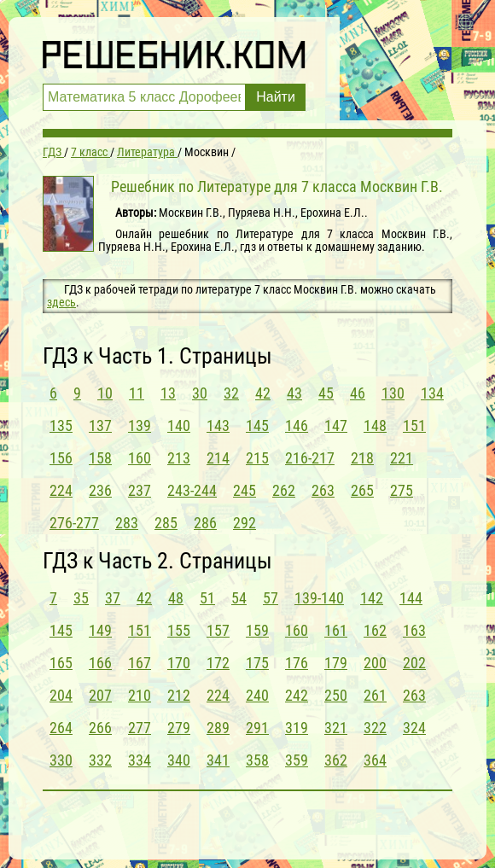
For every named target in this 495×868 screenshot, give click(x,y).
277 (140, 728)
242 (297, 695)
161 (336, 630)
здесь (61, 302)
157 (218, 630)
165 (61, 663)
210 (140, 695)
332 (100, 760)
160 (140, 458)
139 (140, 425)
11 (137, 393)
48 (176, 598)
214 (218, 458)
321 (336, 728)
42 (263, 393)
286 (205, 523)
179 (336, 663)
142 (372, 598)
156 (61, 458)
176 (297, 663)
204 (61, 695)
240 (257, 695)
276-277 (74, 523)
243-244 (192, 490)
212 (179, 695)
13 (168, 393)
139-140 (319, 598)
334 (140, 760)
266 (100, 728)
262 (284, 490)
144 (411, 598)
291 (257, 728)
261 (375, 695)
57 (271, 598)
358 (257, 760)
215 (257, 458)
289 (218, 728)
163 (414, 630)
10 (105, 393)
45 (326, 393)
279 (179, 728)
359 (297, 760)
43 (294, 393)
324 (414, 728)
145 (257, 425)
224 (61, 490)
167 (140, 663)
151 (414, 425)
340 (179, 760)
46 (358, 393)
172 (218, 663)
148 (375, 425)
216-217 (310, 458)
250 (336, 695)
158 (100, 458)
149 (100, 630)
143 (218, 425)
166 (100, 663)
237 (140, 490)
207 (100, 695)
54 (239, 598)
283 (127, 523)
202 (414, 663)
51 (207, 598)
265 (362, 490)
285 (166, 523)
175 (257, 663)
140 (179, 425)
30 (200, 393)
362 (336, 760)
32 (231, 393)
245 (245, 490)
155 (179, 630)
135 (61, 425)
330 (61, 760)
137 (100, 425)
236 (100, 490)
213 (179, 458)
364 (375, 760)
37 (113, 598)
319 (297, 728)
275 (402, 490)
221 (402, 458)
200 (375, 663)
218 (362, 458)
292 (245, 523)
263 (323, 490)
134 (432, 393)
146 (297, 425)
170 (179, 663)
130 (393, 393)
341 (218, 760)
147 (336, 425)
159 (257, 630)
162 (375, 630)
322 (375, 728)
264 (61, 728)
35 (81, 598)
